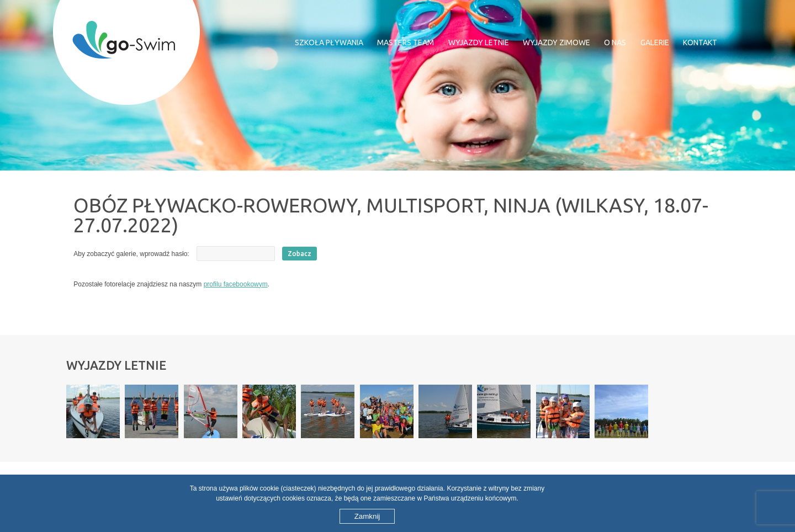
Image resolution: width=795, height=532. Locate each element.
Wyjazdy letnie (479, 42)
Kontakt (700, 42)
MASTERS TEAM (406, 42)
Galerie (655, 42)
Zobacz (300, 254)
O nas (615, 42)
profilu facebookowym (236, 284)
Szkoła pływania (329, 42)
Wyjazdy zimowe (556, 42)
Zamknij (367, 516)
